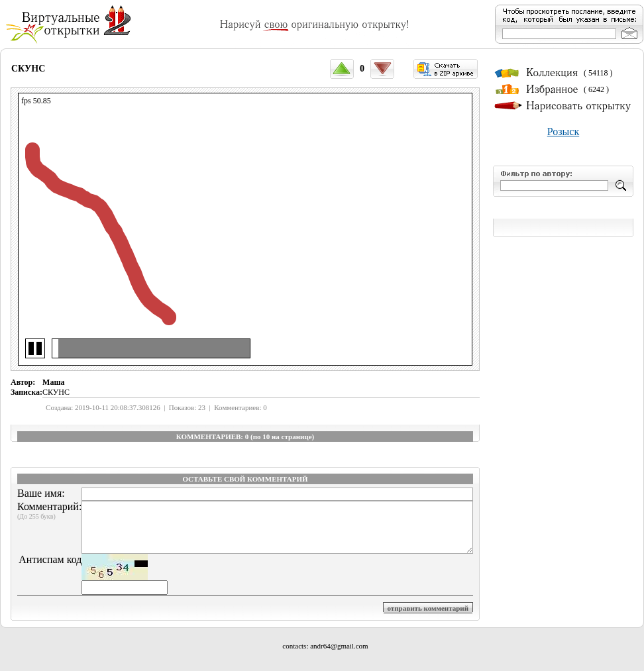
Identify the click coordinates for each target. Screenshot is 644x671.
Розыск (563, 131)
